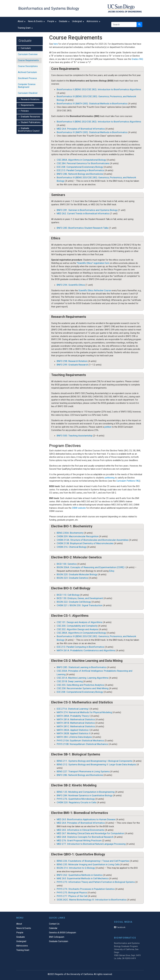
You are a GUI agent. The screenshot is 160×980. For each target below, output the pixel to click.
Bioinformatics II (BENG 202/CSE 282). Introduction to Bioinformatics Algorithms (99, 89)
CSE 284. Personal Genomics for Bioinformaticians (83, 163)
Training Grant (25, 29)
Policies (25, 111)
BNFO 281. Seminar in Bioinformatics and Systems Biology (87, 210)
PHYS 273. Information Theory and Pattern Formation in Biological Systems (96, 882)
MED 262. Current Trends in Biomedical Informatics (83, 213)
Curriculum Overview (28, 54)
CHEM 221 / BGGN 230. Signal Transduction (80, 605)
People (51, 22)
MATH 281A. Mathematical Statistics (76, 719)
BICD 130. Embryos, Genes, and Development (80, 598)
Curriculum (26, 48)
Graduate (64, 22)
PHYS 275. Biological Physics (72, 893)
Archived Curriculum (27, 72)
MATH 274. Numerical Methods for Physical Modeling (84, 712)
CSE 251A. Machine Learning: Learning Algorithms (83, 678)
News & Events (36, 22)
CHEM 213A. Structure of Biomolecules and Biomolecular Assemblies (93, 540)
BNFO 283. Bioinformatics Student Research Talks (83, 228)
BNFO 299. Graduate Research (72, 365)
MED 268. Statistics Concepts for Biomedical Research (85, 837)
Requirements (27, 105)
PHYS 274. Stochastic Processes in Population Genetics (86, 889)
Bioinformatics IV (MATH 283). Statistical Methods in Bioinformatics (92, 104)
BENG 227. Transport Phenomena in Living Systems (83, 771)
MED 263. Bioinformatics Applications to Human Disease (86, 819)
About (21, 22)
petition (108, 427)
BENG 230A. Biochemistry (70, 533)
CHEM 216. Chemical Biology (72, 547)
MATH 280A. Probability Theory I (73, 716)
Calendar (53, 928)
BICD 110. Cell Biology (68, 595)
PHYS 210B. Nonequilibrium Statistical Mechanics (82, 744)
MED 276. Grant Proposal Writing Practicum (79, 840)
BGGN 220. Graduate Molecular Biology (77, 574)
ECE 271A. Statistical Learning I (73, 709)
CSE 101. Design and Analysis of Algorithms (80, 622)
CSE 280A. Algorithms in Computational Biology (81, 160)
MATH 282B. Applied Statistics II (73, 733)
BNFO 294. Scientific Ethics (71, 285)
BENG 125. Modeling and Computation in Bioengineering (86, 792)
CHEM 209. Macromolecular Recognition (78, 536)
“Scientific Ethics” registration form (93, 263)
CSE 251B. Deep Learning (70, 681)
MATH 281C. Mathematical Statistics (76, 726)
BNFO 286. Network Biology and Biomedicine (80, 174)
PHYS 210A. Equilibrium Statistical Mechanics (80, 741)
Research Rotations (30, 99)
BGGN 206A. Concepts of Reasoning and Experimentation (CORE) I (91, 567)
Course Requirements (28, 60)
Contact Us (54, 924)
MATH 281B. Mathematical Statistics (76, 723)
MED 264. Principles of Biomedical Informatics (81, 129)
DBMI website (79, 508)
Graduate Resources (30, 117)
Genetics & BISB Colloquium (63, 933)
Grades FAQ (137, 59)
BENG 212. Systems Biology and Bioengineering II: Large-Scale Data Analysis (96, 764)
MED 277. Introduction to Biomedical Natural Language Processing (91, 844)
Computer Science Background (27, 86)
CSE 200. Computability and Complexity (77, 626)
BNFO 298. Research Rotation (72, 361)
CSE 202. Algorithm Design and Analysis (77, 629)
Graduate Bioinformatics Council (29, 130)
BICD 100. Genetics (67, 564)
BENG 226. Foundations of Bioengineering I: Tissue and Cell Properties (93, 861)
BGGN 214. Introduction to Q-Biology (76, 868)
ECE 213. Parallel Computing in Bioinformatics (80, 170)
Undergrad (78, 22)
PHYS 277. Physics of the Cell (72, 896)
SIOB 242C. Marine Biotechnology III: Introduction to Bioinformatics (92, 900)
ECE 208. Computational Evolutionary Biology (80, 167)
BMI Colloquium (57, 937)
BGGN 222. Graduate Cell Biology (74, 602)
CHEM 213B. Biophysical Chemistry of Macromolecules (85, 543)
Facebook (120, 927)
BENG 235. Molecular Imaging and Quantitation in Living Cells (88, 864)
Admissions (93, 22)
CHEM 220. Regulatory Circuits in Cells (77, 802)
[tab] (30, 48)
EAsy (112, 571)
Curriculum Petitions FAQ (128, 481)
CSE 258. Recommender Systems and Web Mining (83, 688)
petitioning (110, 478)
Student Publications (31, 122)
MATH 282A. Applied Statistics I (73, 730)
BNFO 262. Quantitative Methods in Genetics (80, 875)
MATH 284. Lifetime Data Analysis (74, 737)
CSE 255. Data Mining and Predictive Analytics (80, 685)
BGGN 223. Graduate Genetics (72, 578)
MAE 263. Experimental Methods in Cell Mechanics (83, 878)
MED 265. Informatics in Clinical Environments (80, 830)
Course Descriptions (28, 66)
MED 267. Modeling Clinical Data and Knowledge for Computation (90, 833)
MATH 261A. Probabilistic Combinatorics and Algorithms (86, 650)
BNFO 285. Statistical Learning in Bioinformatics (82, 667)
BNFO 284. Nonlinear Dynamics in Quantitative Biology (85, 795)
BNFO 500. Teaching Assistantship (75, 436)
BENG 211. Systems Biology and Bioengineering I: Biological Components (95, 761)
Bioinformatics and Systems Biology (49, 8)
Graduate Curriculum (59, 941)
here (56, 44)
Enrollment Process (27, 78)
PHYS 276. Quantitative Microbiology (76, 799)
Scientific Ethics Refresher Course (95, 290)
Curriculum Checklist (28, 93)
